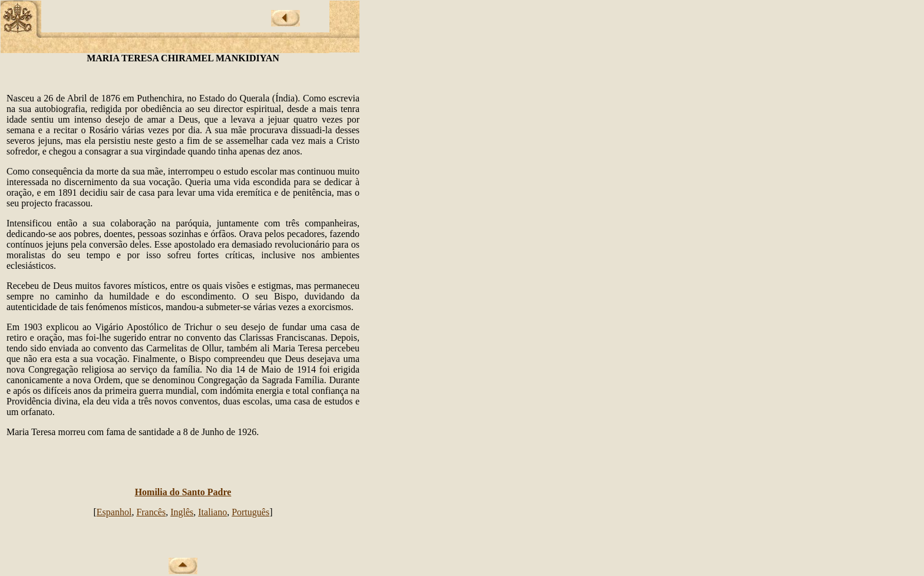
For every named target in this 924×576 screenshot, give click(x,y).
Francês (151, 512)
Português (250, 512)
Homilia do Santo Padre (183, 492)
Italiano (212, 512)
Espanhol (114, 512)
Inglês (182, 512)
